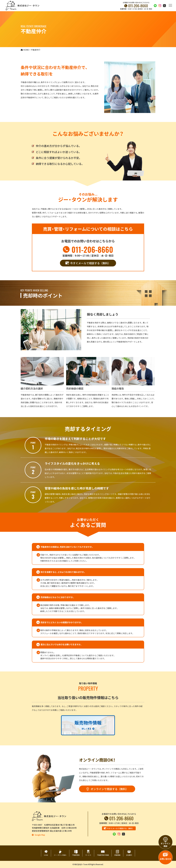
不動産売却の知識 (103, 855)
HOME (46, 855)
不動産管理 (76, 855)
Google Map (40, 835)
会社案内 (129, 855)
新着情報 (117, 855)
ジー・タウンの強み (60, 855)
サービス (88, 855)
